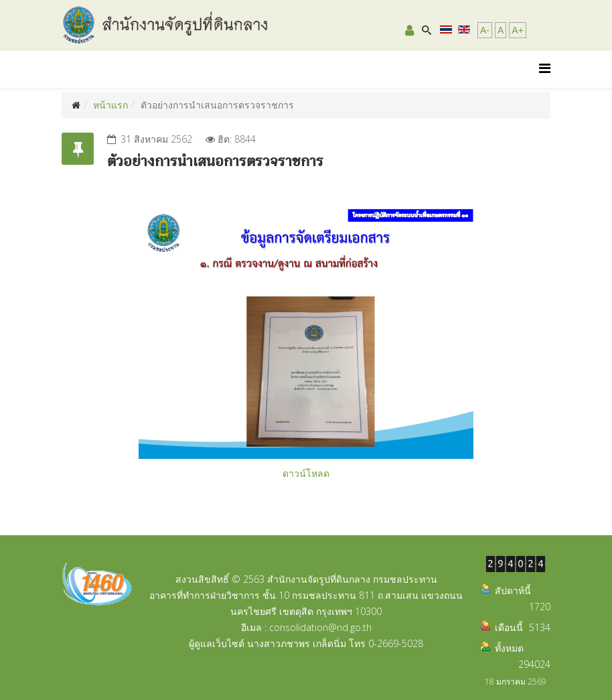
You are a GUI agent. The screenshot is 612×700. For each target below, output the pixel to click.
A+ (518, 30)
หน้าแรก (110, 105)
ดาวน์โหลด (306, 473)
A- (485, 30)
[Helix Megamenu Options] (545, 68)
